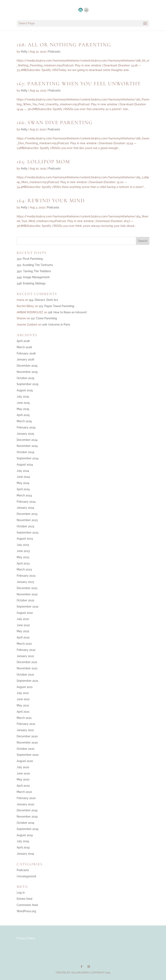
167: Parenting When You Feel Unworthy (79, 84)
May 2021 (23, 705)
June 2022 (23, 625)
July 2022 (23, 619)
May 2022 (23, 631)
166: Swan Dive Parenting (55, 122)
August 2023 (25, 539)
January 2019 (25, 854)
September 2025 (28, 384)
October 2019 (25, 823)
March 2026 (24, 347)
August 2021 (25, 687)
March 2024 (24, 495)
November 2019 (27, 817)
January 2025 (25, 434)
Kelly (24, 52)
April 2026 (23, 341)
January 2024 (25, 508)
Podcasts (54, 52)
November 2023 (27, 520)
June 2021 (23, 699)
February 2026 (26, 353)
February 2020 (26, 798)
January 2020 (25, 804)
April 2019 (23, 847)
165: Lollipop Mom (43, 162)
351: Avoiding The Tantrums (35, 265)
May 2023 (23, 557)
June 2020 (23, 773)
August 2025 (25, 390)
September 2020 (28, 755)
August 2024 (25, 465)
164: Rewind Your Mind (51, 200)
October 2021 (25, 675)
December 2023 (27, 514)
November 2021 (27, 668)
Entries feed (24, 899)
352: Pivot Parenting (30, 259)
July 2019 (23, 841)
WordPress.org (26, 911)
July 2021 (23, 693)
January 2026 (25, 359)
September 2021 (27, 681)
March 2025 (24, 421)
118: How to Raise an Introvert (67, 312)
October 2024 (25, 452)
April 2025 (23, 415)
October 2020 (26, 749)
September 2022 (27, 607)
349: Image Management (33, 277)
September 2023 (28, 533)
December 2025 (27, 366)
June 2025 (23, 403)
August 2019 (25, 835)
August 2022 (25, 613)
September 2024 (28, 458)
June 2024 (23, 477)
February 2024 (26, 502)
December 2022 (27, 588)
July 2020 (23, 767)
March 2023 (24, 569)
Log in (21, 893)
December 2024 (27, 440)
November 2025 (27, 372)
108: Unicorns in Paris (56, 325)
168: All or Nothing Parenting (64, 45)
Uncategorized (26, 876)
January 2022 (25, 656)
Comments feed (27, 905)
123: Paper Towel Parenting (57, 306)
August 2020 (25, 761)
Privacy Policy (26, 938)
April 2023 (23, 563)
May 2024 (23, 483)
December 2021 (27, 662)
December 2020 (27, 736)
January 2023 (25, 582)
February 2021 (26, 724)
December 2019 (27, 810)
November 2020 (27, 743)
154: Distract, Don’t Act (43, 300)
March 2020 (24, 792)
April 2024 (23, 489)
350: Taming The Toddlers (34, 271)
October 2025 (25, 378)
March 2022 (24, 644)
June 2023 (23, 551)
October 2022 (25, 600)
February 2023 (26, 576)
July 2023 (23, 545)
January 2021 (25, 730)
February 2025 (26, 427)
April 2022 (23, 637)
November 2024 (27, 446)
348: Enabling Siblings (31, 283)
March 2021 (24, 718)
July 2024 (23, 471)
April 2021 (23, 712)
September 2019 (27, 829)
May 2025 (23, 409)
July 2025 (23, 397)
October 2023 (25, 526)
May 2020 (23, 779)
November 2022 (27, 594)
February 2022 (26, 650)
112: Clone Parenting (44, 318)
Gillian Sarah (80, 973)
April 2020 (23, 786)
